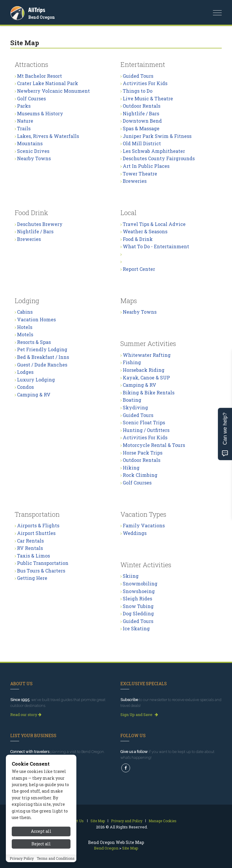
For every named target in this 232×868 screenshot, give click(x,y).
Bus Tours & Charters (41, 571)
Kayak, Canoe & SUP (146, 378)
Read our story (26, 715)
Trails (24, 128)
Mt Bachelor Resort (39, 76)
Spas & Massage (141, 128)
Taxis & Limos (33, 556)
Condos (25, 387)
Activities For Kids (145, 83)
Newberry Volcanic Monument (53, 91)
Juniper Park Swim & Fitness (157, 136)
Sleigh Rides (137, 598)
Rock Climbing (140, 475)
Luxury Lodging (36, 380)
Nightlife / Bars (141, 113)
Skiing (131, 576)
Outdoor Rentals (142, 106)
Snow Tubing (138, 606)
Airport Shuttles (36, 533)
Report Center (139, 269)
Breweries (135, 181)
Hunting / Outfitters (146, 430)
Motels (25, 334)
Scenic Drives (33, 151)
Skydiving (135, 407)
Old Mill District (142, 143)
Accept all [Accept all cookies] (41, 831)
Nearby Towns (34, 158)
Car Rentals (30, 541)
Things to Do (138, 91)
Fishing (132, 362)
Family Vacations (144, 525)
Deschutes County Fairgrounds (159, 158)
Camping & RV (34, 395)
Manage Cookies (163, 821)
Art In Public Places (146, 166)
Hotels (25, 327)
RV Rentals (30, 548)
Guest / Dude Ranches (42, 365)
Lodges (25, 372)
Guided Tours (138, 76)
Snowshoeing (139, 591)
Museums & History (40, 113)
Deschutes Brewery (40, 224)
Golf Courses (31, 98)
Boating (132, 400)
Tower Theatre (140, 174)
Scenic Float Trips (144, 422)
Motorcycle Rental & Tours (154, 445)
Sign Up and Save (139, 715)
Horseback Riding (144, 370)
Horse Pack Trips (143, 453)
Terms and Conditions (56, 858)
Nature (25, 121)
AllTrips (37, 10)
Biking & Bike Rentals (149, 392)
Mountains (30, 143)
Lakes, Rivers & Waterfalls (48, 136)
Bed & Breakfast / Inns (43, 357)
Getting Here (32, 578)
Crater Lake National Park (48, 83)
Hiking (131, 468)
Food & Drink (138, 239)
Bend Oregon (42, 17)
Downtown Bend (142, 121)
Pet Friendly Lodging (42, 349)
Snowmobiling (140, 584)
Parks (24, 106)
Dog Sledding (138, 613)
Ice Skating (136, 628)
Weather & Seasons (145, 231)
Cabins (25, 312)
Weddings (135, 533)
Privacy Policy (22, 858)
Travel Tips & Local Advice (154, 224)
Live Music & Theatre (148, 98)
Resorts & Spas (34, 342)
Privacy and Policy (127, 821)
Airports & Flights (38, 525)
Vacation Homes (36, 319)
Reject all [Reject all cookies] (41, 844)
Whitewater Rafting (147, 355)
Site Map (98, 821)
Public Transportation (43, 563)
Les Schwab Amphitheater (154, 151)
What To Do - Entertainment (156, 246)
